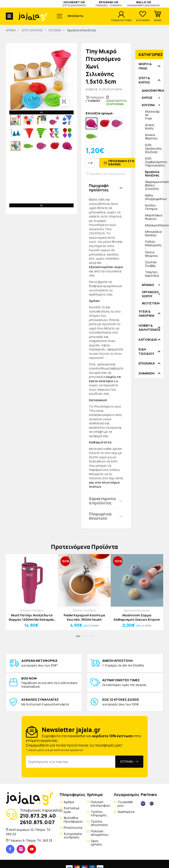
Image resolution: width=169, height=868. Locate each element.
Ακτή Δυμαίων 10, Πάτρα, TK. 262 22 (28, 832)
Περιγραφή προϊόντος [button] (99, 188)
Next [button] (41, 205)
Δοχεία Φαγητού (151, 137)
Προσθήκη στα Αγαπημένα (105, 174)
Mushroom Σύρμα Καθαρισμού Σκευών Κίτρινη (137, 617)
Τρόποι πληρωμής (99, 814)
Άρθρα (69, 802)
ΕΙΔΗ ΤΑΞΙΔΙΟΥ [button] (146, 351)
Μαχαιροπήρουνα (154, 225)
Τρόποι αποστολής (99, 823)
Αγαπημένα (126, 812)
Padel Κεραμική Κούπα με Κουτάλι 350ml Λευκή (84, 617)
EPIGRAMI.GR (109, 4)
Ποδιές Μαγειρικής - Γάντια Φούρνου (153, 249)
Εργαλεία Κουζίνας (137, 610)
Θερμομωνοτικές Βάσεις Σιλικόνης (154, 185)
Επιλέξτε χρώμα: (100, 113)
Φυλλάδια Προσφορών (73, 820)
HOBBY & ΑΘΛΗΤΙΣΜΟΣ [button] (149, 328)
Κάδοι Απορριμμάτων (154, 197)
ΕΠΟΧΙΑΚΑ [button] (147, 363)
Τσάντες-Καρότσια (152, 274)
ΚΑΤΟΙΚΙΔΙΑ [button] (148, 340)
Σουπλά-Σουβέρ (151, 264)
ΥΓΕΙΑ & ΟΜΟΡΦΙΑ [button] (146, 314)
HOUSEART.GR (74, 4)
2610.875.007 (37, 822)
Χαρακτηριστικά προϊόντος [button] (102, 501)
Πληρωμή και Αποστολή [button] (100, 516)
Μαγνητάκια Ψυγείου (154, 217)
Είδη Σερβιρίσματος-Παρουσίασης (154, 162)
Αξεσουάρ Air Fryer (152, 115)
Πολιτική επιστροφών (100, 804)
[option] (16, 120)
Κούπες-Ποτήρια (151, 207)
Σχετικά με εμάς (72, 810)
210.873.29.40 (38, 816)
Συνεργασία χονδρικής (73, 836)
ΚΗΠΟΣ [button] (147, 98)
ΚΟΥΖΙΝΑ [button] (148, 105)
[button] (158, 16)
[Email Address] (71, 762)
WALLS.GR (144, 4)
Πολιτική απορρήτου (100, 833)
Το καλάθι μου (125, 804)
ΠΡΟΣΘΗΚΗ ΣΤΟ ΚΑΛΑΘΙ (121, 163)
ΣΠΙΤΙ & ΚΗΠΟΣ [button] (144, 80)
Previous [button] (41, 112)
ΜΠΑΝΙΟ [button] (148, 285)
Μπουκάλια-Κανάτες (154, 233)
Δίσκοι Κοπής (150, 127)
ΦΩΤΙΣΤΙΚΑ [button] (150, 303)
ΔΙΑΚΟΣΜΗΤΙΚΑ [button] (153, 90)
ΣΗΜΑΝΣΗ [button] (147, 373)
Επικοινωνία (73, 827)
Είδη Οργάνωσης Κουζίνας (154, 148)
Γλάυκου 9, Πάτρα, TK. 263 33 (31, 840)
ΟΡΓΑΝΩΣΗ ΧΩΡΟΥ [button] (150, 294)
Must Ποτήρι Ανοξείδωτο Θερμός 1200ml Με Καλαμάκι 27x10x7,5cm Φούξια (32, 617)
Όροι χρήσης (96, 843)
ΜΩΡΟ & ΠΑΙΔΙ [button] (145, 66)
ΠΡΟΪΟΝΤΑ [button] (75, 16)
